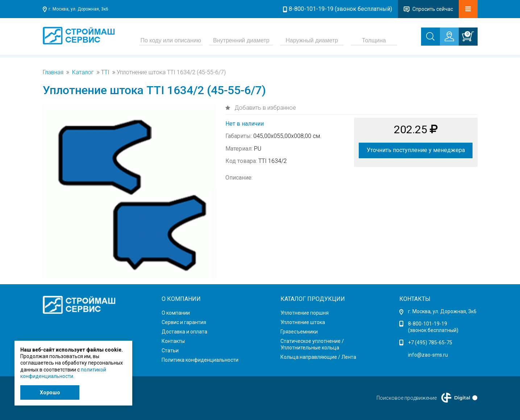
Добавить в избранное (265, 108)
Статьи (170, 350)
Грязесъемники (299, 332)
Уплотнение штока (303, 322)
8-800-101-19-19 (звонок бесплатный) (340, 9)
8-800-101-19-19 (428, 324)
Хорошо (50, 392)
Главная (53, 72)
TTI (105, 72)
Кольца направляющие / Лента (318, 357)
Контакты (173, 341)
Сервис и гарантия (184, 322)
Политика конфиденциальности (200, 360)
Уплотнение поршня (305, 313)
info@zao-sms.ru (428, 355)
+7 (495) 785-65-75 (430, 343)
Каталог (83, 72)
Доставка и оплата (184, 332)
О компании (176, 313)
